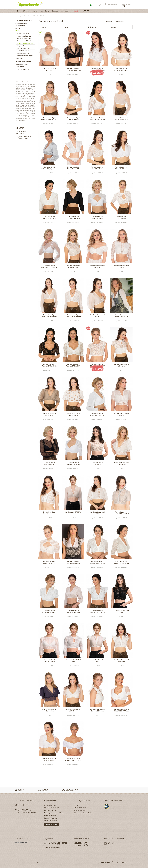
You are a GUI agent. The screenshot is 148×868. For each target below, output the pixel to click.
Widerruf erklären (52, 824)
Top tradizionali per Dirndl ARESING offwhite (73, 316)
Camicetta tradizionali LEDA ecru (121, 365)
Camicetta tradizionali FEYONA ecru (97, 513)
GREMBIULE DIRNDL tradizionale (23, 24)
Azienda (77, 805)
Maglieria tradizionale (24, 36)
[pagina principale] (18, 11)
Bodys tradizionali (22, 46)
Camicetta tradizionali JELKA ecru (121, 661)
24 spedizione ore (50, 805)
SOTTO (18, 28)
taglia (44, 27)
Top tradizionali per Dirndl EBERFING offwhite (73, 267)
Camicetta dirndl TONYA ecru (73, 513)
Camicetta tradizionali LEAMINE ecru (73, 414)
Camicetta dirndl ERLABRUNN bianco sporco (49, 217)
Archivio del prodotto (81, 810)
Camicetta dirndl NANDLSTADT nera (73, 217)
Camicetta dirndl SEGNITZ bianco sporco (97, 611)
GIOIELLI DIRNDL (21, 64)
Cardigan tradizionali (23, 53)
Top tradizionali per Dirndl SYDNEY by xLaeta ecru (49, 562)
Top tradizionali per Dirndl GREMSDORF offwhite (121, 119)
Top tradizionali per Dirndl (25, 43)
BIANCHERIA (20, 59)
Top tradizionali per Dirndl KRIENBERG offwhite (73, 562)
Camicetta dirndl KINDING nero (49, 464)
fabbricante (92, 27)
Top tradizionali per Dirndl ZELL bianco (121, 168)
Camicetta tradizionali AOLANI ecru (121, 464)
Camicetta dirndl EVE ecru (97, 661)
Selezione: (109, 21)
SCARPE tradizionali (24, 61)
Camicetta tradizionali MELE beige (49, 414)
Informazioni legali (80, 808)
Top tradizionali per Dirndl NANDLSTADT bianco (97, 414)
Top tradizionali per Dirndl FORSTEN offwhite (73, 119)
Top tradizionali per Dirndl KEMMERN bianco (73, 168)
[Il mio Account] (112, 5)
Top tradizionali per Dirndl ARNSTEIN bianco (49, 316)
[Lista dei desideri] (100, 5)
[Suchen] (132, 11)
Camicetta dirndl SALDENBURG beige (73, 611)
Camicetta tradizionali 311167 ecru (97, 266)
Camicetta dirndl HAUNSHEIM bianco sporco (49, 611)
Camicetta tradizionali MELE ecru (97, 316)
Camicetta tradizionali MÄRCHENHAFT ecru (121, 710)
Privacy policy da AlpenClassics (54, 813)
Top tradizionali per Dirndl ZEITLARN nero (73, 69)
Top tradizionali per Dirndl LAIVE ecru (49, 513)
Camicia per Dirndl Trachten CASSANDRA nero (49, 365)
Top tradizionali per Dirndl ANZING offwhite (49, 119)
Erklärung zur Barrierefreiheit (83, 813)
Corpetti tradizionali (23, 51)
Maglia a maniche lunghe (25, 56)
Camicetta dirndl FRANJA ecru (121, 217)
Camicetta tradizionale (24, 41)
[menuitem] (123, 11)
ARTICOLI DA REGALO (23, 70)
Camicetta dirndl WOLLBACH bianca (73, 464)
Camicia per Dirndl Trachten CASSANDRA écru (73, 365)
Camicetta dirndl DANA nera (121, 611)
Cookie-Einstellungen (51, 820)
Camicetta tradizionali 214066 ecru (121, 266)
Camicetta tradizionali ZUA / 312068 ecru (97, 710)
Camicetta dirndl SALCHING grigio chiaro (49, 168)
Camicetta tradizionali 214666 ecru (121, 414)
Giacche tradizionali (23, 33)
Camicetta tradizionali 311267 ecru (49, 69)
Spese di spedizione (51, 818)
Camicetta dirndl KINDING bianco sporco (49, 266)
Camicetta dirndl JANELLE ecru (97, 464)
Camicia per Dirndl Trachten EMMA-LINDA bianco (97, 562)
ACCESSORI (20, 67)
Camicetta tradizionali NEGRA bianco (49, 759)
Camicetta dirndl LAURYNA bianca (49, 661)
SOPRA (18, 31)
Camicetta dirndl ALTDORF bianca (97, 217)
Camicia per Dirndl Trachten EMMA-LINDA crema (121, 562)
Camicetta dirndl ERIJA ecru (73, 661)
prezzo (114, 27)
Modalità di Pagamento (52, 808)
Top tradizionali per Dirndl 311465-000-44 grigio (121, 513)
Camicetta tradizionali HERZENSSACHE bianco (73, 759)
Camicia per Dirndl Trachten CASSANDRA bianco (97, 119)
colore (67, 27)
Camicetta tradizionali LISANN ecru (73, 710)
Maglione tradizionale (24, 38)
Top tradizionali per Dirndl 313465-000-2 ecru (121, 69)
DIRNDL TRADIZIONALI (24, 21)
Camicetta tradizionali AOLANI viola (49, 710)
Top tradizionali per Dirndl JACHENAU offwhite (121, 316)
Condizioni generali (51, 810)
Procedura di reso (50, 815)
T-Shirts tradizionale (23, 48)
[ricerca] (123, 11)
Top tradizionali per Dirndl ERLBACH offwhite (97, 168)
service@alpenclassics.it (26, 805)
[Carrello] (127, 5)
